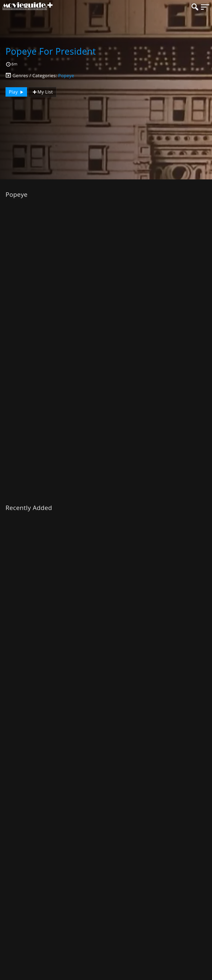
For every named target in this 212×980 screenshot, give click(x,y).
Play (17, 92)
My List (42, 92)
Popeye (66, 76)
